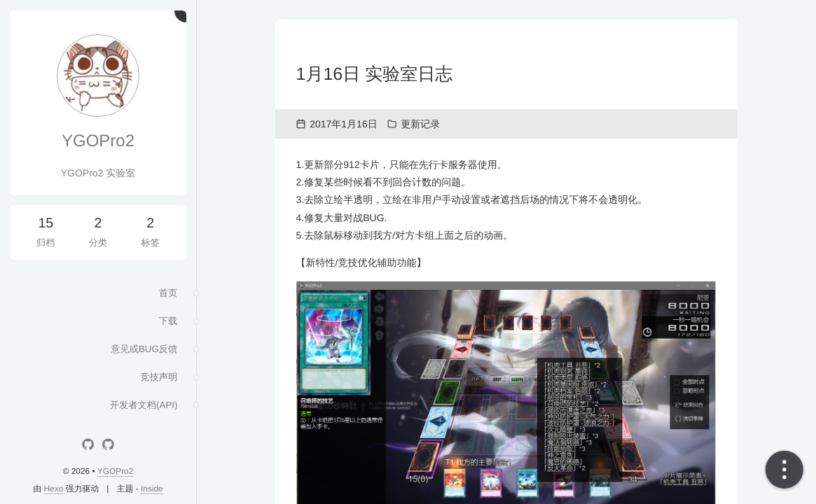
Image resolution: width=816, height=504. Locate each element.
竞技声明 (157, 382)
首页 (167, 294)
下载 (167, 323)
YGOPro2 (98, 141)
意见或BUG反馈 (141, 353)
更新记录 (420, 124)
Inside (152, 489)
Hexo (54, 489)
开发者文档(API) (141, 412)
